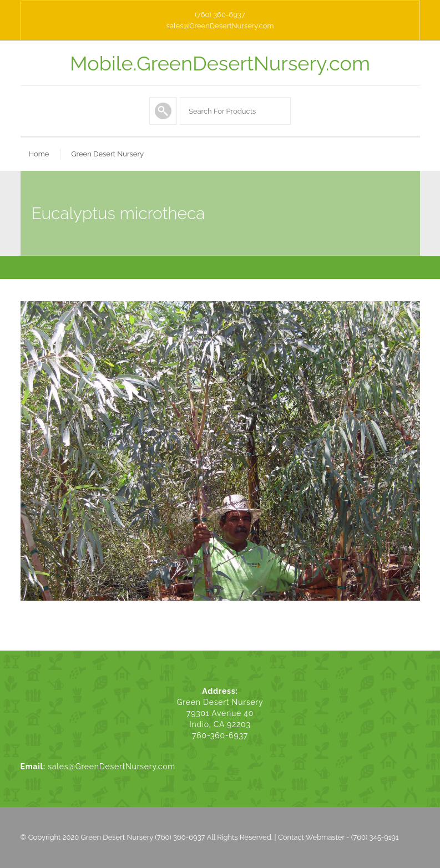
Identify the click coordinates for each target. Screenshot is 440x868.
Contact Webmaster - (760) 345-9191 (338, 837)
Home (39, 154)
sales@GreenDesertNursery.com (220, 26)
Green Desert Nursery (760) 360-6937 (143, 837)
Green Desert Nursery (107, 154)
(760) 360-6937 (220, 15)
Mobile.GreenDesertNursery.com (220, 63)
